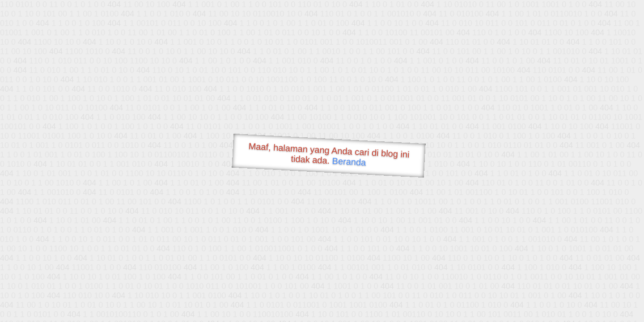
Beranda (349, 161)
